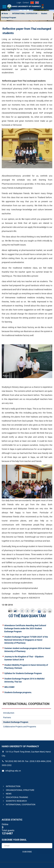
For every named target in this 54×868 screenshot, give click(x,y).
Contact (26, 3)
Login (19, 3)
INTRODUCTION (11, 786)
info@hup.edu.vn (11, 771)
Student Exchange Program (16, 722)
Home (5, 14)
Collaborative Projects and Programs (20, 727)
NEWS (7, 794)
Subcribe (27, 852)
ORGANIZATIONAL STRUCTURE (18, 790)
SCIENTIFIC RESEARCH (14, 801)
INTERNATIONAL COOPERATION (25, 14)
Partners (7, 717)
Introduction (9, 713)
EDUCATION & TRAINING (15, 797)
